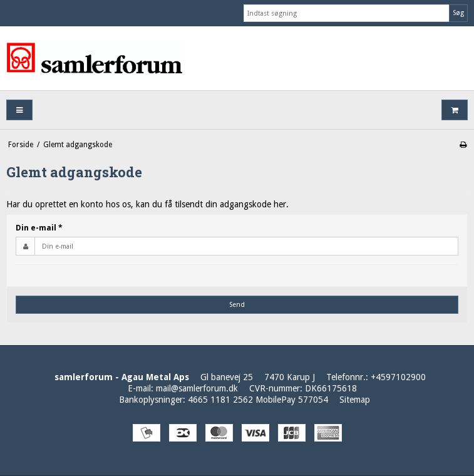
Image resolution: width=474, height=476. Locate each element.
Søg (458, 13)
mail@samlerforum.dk (197, 388)
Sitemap (355, 400)
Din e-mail (39, 228)
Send (237, 305)
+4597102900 (398, 377)
